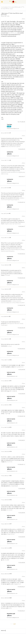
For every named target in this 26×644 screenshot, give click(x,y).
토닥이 (10, 608)
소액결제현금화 (14, 486)
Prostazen (8, 275)
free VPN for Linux (13, 33)
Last (14, 624)
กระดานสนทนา (5, 7)
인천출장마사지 (17, 584)
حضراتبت (10, 346)
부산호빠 (7, 560)
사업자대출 (7, 413)
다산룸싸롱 (14, 391)
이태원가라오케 (11, 534)
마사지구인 (10, 462)
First (12, 624)
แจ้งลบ (23, 19)
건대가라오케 (9, 510)
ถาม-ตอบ (12, 7)
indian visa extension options (13, 146)
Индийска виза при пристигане (13, 224)
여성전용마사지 (20, 367)
